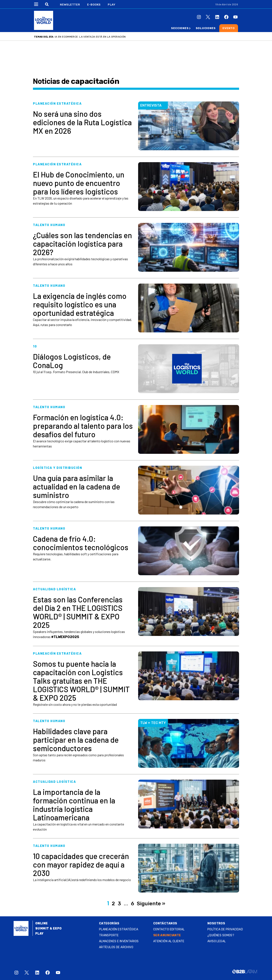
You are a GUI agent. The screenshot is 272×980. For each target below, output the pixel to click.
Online (42, 923)
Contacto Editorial (169, 929)
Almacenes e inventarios (119, 941)
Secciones (180, 28)
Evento (229, 28)
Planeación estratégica (119, 929)
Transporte (109, 935)
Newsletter (70, 5)
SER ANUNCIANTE (167, 935)
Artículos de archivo (116, 947)
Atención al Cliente (169, 941)
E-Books (94, 5)
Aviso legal (217, 941)
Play (111, 5)
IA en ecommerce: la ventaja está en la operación (90, 37)
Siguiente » (151, 904)
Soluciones (206, 28)
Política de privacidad (225, 929)
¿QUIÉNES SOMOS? (221, 935)
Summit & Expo (48, 929)
